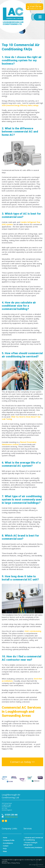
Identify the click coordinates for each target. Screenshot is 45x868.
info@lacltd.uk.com (35, 9)
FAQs (4, 849)
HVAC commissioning (33, 631)
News (4, 851)
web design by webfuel (36, 865)
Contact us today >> (22, 762)
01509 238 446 (35, 7)
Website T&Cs (6, 863)
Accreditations (7, 843)
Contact (5, 846)
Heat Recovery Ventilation (33, 848)
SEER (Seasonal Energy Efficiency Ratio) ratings (20, 105)
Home (4, 838)
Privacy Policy (16, 863)
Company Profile (8, 840)
